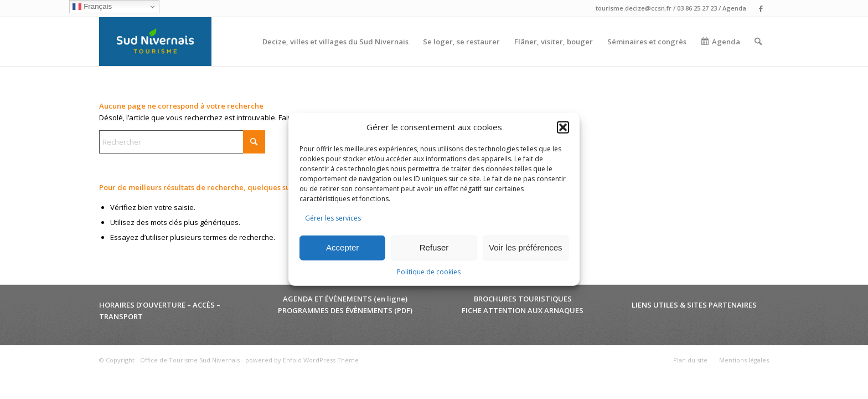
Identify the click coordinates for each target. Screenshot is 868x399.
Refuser (434, 247)
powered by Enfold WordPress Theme (302, 360)
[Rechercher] (758, 42)
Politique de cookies (429, 272)
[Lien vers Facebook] (761, 8)
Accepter (342, 247)
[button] (563, 127)
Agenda (734, 8)
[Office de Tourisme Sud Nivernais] (155, 42)
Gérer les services (333, 218)
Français (92, 7)
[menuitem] (335, 42)
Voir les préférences (526, 247)
